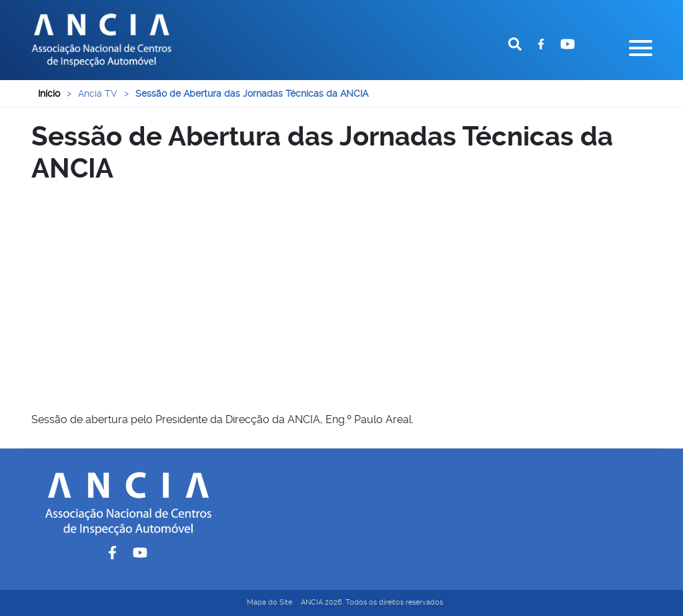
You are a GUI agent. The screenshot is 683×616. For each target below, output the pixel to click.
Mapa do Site (269, 602)
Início (49, 93)
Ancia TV (98, 93)
